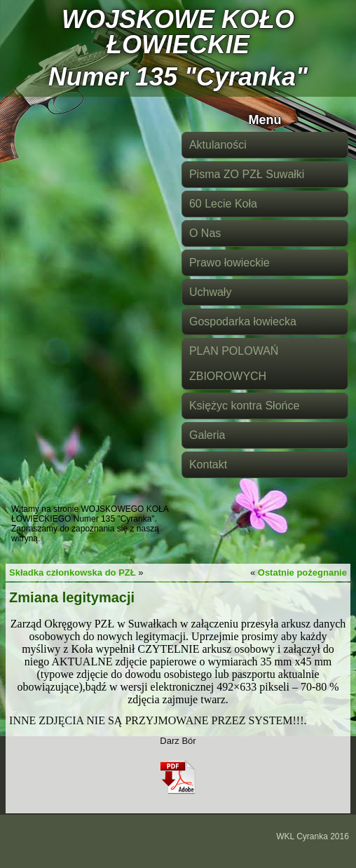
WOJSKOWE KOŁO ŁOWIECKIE (178, 32)
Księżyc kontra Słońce (244, 406)
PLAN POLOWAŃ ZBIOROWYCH (234, 364)
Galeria (207, 435)
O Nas (205, 233)
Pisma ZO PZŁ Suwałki (247, 174)
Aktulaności (218, 145)
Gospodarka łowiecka (243, 321)
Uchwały (210, 292)
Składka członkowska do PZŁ (73, 572)
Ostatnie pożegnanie (302, 572)
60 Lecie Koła (223, 204)
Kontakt (208, 464)
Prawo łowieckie (230, 263)
